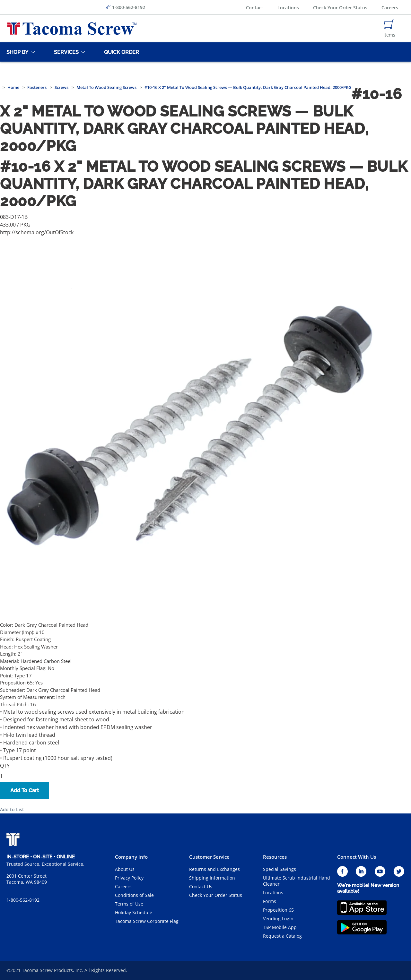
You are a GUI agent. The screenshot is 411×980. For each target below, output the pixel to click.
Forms (270, 901)
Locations (288, 8)
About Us (125, 869)
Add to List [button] (12, 809)
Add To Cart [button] (25, 791)
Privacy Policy (129, 878)
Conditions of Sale (134, 895)
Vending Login (278, 919)
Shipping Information (212, 878)
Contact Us (201, 886)
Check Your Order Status (340, 8)
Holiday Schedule (134, 912)
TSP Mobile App (280, 927)
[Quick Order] (120, 52)
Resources (275, 857)
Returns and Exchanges (214, 869)
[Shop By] (16, 52)
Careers (390, 8)
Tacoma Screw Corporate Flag (147, 921)
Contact (255, 8)
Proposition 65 (278, 910)
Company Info (131, 857)
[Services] (65, 52)
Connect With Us (357, 857)
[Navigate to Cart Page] (389, 29)
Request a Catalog (282, 936)
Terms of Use (129, 904)
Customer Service (209, 857)
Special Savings (280, 869)
